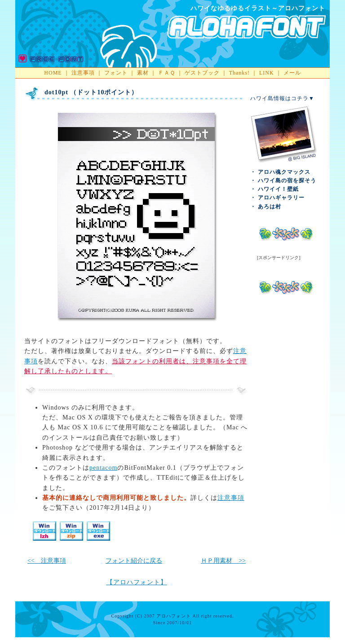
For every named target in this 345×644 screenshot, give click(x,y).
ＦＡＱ (167, 73)
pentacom (103, 468)
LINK (267, 73)
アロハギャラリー (281, 198)
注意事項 (83, 73)
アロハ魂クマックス (284, 172)
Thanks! (239, 73)
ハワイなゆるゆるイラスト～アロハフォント (258, 8)
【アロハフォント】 (137, 582)
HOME (53, 73)
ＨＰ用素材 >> (223, 561)
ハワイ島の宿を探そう (287, 181)
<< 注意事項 (47, 561)
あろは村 (270, 207)
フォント (116, 73)
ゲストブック (202, 73)
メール (292, 73)
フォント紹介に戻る (134, 561)
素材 (143, 73)
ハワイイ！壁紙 (278, 189)
